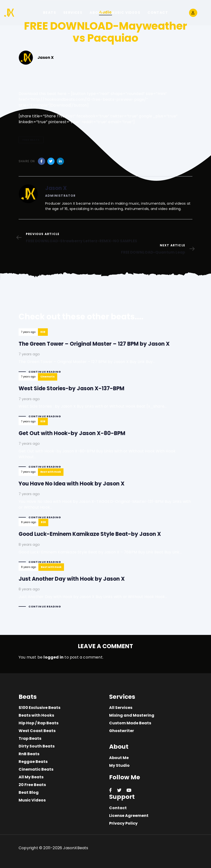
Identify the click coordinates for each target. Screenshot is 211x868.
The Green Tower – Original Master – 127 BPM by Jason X (105, 355)
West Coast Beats (37, 731)
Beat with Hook (51, 472)
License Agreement (129, 816)
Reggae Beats (33, 762)
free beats (31, 140)
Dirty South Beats (37, 746)
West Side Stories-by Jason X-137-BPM (105, 400)
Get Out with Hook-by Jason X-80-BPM (105, 447)
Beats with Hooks (36, 715)
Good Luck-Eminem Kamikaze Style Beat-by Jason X (105, 545)
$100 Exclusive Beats (39, 708)
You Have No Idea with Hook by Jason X (105, 498)
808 (43, 332)
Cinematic (48, 377)
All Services (121, 708)
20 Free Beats (32, 785)
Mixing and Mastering (132, 715)
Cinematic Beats (36, 769)
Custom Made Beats (130, 723)
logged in (53, 657)
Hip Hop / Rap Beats (39, 723)
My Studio (119, 765)
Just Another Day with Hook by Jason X (105, 590)
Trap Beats (30, 738)
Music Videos (32, 800)
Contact (118, 808)
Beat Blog (29, 792)
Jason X (56, 188)
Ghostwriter (122, 731)
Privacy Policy (123, 823)
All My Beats (31, 777)
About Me (119, 758)
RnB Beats (29, 754)
